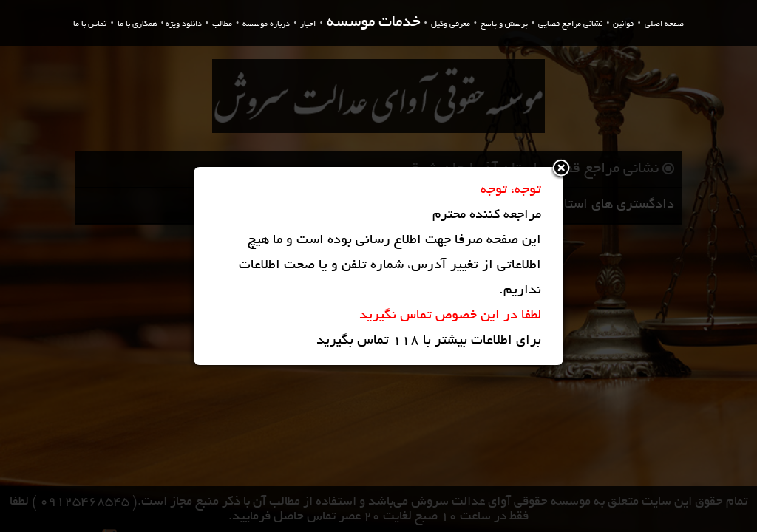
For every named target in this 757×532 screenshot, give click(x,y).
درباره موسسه (266, 24)
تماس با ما (90, 24)
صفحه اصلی (664, 24)
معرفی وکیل (451, 24)
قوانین (623, 24)
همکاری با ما (138, 24)
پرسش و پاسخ (504, 24)
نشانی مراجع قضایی (570, 24)
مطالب (222, 24)
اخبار (308, 24)
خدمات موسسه (374, 23)
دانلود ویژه (184, 24)
